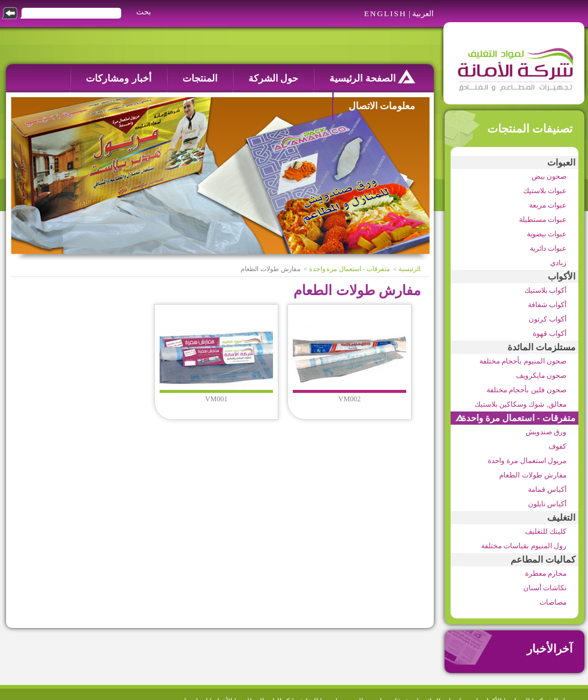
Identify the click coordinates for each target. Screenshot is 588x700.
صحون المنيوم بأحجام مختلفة (523, 361)
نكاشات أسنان (545, 588)
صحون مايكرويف (541, 375)
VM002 (349, 399)
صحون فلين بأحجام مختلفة (526, 390)
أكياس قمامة (547, 489)
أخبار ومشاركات (118, 78)
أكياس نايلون (547, 504)
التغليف (561, 518)
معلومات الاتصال (382, 106)
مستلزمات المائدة (541, 347)
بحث (144, 12)
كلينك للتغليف (546, 531)
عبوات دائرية (548, 248)
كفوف (557, 446)
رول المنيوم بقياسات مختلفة (524, 546)
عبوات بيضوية (547, 234)
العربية (423, 13)
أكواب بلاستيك (545, 290)
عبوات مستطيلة (543, 220)
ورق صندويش (546, 432)
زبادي (558, 263)
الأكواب (562, 277)
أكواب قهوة (550, 334)
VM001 (216, 399)
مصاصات (553, 602)
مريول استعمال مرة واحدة (527, 461)
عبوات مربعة (548, 205)
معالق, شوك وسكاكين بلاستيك (520, 404)
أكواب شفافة (547, 305)
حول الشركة (273, 78)
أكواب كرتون (547, 319)
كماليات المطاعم (543, 560)
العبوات (561, 163)
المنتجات (200, 78)
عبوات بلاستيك (545, 191)
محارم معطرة (546, 573)
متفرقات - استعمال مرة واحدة (518, 418)
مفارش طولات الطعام (533, 475)
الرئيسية (409, 269)
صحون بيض (549, 176)
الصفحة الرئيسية (372, 76)
